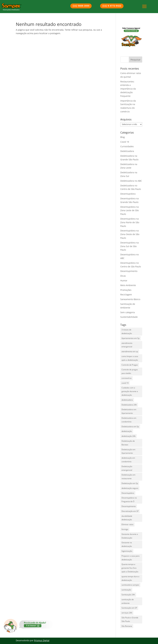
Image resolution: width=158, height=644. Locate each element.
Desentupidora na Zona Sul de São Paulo (130, 246)
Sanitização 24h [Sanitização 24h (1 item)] (128, 595)
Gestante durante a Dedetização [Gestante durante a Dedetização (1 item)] (130, 536)
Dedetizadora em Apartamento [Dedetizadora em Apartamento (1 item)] (129, 411)
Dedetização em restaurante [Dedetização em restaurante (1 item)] (128, 477)
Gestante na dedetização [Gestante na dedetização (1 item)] (127, 544)
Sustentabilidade (129, 317)
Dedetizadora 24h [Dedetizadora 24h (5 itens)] (129, 405)
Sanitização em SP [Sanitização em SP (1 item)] (129, 608)
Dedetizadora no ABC (131, 181)
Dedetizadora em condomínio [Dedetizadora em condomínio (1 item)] (129, 420)
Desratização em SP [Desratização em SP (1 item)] (130, 511)
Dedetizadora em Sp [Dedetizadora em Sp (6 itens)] (130, 427)
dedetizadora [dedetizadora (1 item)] (127, 400)
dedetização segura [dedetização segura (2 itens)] (130, 488)
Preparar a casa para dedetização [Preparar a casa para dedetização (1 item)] (131, 558)
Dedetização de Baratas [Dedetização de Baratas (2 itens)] (128, 443)
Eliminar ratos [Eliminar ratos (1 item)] (127, 524)
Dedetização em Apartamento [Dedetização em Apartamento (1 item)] (128, 451)
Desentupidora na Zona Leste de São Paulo (130, 210)
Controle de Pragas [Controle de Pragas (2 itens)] (130, 365)
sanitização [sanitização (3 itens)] (126, 590)
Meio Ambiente (128, 285)
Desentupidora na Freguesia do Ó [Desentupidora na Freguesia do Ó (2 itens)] (129, 500)
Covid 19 (125, 142)
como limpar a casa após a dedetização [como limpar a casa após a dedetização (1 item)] (130, 358)
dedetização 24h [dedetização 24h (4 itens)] (129, 436)
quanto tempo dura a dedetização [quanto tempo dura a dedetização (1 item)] (130, 578)
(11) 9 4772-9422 (112, 6)
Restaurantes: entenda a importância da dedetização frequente (128, 89)
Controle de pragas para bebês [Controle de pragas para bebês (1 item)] (130, 371)
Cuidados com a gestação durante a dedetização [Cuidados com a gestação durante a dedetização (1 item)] (130, 391)
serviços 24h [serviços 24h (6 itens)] (127, 613)
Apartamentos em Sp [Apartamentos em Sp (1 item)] (131, 338)
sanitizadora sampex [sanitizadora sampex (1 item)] (130, 585)
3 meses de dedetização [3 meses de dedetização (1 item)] (127, 332)
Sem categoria (128, 312)
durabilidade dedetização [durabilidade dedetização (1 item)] (127, 518)
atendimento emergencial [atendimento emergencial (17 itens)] (127, 345)
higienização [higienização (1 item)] (127, 551)
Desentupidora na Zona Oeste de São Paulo (130, 234)
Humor (124, 281)
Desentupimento (129, 271)
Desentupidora (128, 194)
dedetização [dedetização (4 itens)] (127, 431)
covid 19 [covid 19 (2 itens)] (125, 383)
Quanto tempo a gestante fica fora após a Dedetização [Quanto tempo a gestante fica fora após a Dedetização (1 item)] (130, 568)
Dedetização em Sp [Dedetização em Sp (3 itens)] (130, 483)
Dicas (123, 276)
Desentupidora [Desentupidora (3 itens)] (128, 493)
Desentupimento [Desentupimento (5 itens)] (129, 506)
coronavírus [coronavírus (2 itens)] (127, 378)
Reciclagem (126, 295)
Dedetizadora (127, 151)
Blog (123, 137)
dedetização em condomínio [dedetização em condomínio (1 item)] (128, 460)
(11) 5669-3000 (81, 6)
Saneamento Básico (130, 299)
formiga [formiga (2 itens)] (125, 529)
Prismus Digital (42, 640)
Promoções (126, 290)
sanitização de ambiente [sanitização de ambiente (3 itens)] (128, 601)
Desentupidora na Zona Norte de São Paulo (130, 222)
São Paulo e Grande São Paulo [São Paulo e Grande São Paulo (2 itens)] (130, 619)
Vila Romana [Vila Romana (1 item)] (127, 626)
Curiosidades (127, 146)
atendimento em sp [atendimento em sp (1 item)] (130, 351)
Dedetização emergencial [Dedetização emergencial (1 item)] (127, 468)
